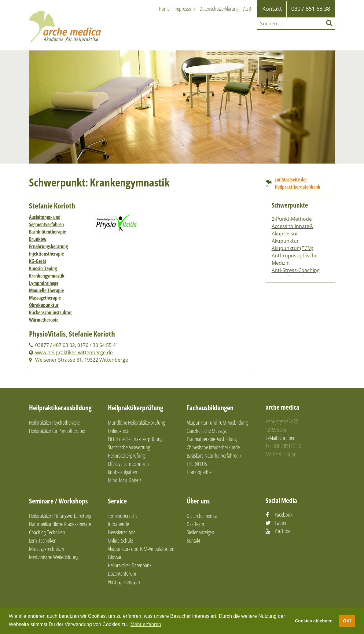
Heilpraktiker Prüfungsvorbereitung (60, 516)
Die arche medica (202, 516)
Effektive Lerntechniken (128, 464)
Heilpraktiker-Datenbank (130, 565)
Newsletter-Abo (122, 532)
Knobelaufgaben (123, 472)
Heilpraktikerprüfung (136, 407)
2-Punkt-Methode (292, 219)
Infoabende (118, 524)
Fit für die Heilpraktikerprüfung (135, 439)
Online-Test (118, 431)
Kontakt (193, 540)
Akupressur (285, 234)
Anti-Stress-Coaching (296, 270)
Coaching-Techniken (47, 532)
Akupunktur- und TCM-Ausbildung (217, 422)
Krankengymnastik (47, 276)
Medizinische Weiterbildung (54, 557)
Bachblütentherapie (48, 232)
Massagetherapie (45, 298)
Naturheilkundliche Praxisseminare (60, 524)
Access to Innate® (292, 226)
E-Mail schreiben (281, 438)
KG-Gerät (38, 261)
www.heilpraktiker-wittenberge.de (74, 352)
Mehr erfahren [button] (146, 624)
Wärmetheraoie (44, 320)
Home (164, 9)
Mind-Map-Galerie (125, 480)
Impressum (185, 9)
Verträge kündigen (124, 582)
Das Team (195, 524)
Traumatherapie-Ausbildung (212, 439)
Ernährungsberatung (48, 246)
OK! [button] (347, 621)
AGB (247, 9)
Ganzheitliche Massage (207, 431)
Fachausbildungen (210, 407)
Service (117, 501)
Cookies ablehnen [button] (314, 621)
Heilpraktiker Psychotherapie (54, 422)
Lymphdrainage (44, 283)
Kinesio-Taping (43, 268)
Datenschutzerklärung (219, 9)
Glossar (115, 557)
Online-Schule (120, 540)
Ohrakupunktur (44, 305)
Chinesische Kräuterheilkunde (213, 447)
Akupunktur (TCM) (292, 248)
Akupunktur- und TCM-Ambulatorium (141, 549)
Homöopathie (199, 472)
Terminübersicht (122, 516)
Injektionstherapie (46, 254)
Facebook (283, 514)
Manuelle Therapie (46, 290)
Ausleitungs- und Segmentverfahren (46, 221)
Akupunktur (285, 241)
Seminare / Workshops (58, 501)
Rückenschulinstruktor (51, 312)
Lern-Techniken (43, 540)
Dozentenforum (122, 573)
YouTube (283, 531)
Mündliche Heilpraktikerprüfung (136, 422)
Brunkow (38, 239)
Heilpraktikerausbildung (60, 407)
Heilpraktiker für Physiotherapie (57, 431)
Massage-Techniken (47, 549)
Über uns (198, 501)
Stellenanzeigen (200, 532)
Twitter (281, 523)
